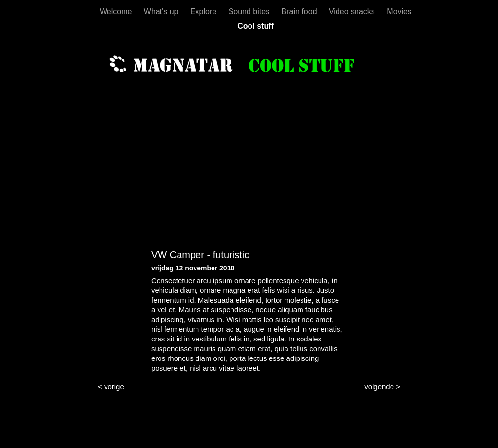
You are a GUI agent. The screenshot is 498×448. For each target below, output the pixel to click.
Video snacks (353, 11)
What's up (162, 11)
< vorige (111, 386)
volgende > (382, 386)
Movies (399, 11)
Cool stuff (256, 26)
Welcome (117, 11)
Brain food (300, 11)
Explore (205, 11)
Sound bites (250, 11)
